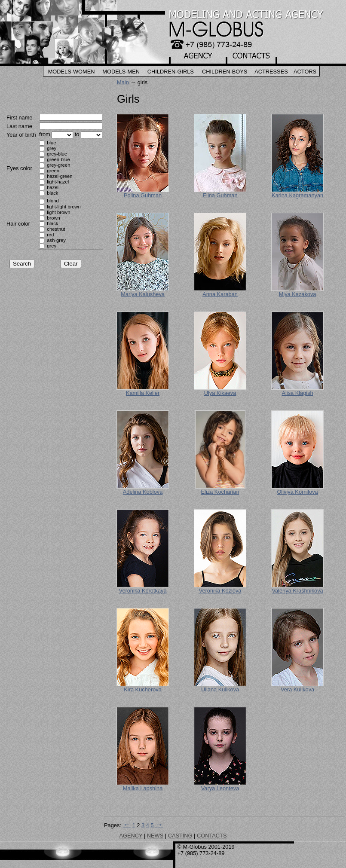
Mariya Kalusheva (143, 294)
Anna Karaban (220, 294)
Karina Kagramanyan (297, 195)
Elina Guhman (220, 195)
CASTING (180, 836)
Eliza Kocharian (220, 492)
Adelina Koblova (143, 492)
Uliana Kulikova (220, 689)
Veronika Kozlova (220, 591)
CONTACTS (212, 836)
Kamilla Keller (143, 393)
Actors (305, 72)
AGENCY (131, 836)
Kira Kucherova (143, 689)
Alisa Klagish (297, 393)
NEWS (155, 836)
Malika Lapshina (143, 788)
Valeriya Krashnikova (297, 591)
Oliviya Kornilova (297, 492)
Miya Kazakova (298, 294)
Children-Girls (171, 72)
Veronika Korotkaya (143, 591)
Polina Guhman (143, 195)
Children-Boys (225, 72)
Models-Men (121, 72)
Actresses (271, 72)
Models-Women (72, 72)
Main (123, 82)
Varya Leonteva (220, 788)
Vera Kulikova (297, 689)
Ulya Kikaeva (220, 393)
